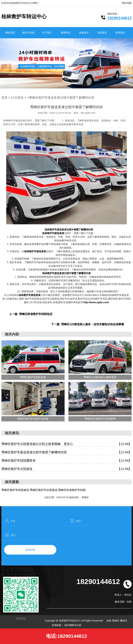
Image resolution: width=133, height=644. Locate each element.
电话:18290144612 (67, 636)
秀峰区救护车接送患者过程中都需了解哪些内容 (67, 452)
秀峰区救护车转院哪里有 (67, 461)
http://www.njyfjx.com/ (96, 302)
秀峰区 (116, 621)
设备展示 (84, 33)
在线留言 (102, 33)
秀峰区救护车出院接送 (67, 469)
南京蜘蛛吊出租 (73, 625)
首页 (5, 98)
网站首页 (10, 33)
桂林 (109, 621)
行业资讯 (17, 98)
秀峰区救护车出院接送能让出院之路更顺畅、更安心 (67, 444)
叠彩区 (124, 621)
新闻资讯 (65, 33)
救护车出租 (29, 33)
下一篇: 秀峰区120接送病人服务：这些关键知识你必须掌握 (87, 324)
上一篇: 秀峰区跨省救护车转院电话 (31, 314)
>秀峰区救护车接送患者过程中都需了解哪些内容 (61, 98)
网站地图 (127, 3)
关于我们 (47, 33)
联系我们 (121, 33)
